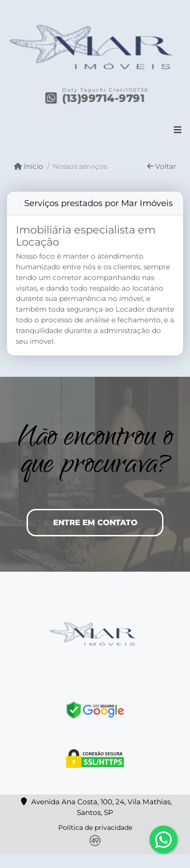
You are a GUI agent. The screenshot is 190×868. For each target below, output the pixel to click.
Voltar (162, 166)
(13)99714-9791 (104, 98)
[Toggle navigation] (178, 131)
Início (29, 166)
